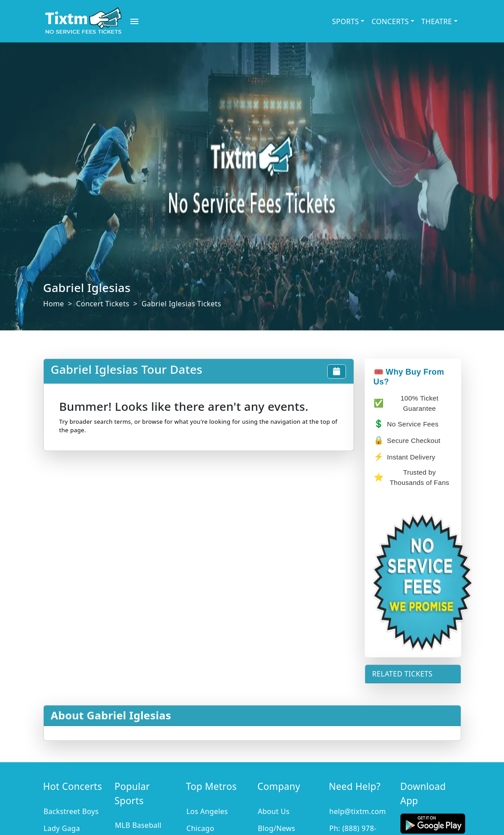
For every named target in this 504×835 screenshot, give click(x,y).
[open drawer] (134, 21)
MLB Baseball (138, 825)
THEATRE (437, 21)
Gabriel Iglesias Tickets (181, 304)
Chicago (200, 828)
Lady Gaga (62, 828)
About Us (273, 811)
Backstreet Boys (71, 811)
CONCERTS (390, 21)
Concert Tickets (103, 304)
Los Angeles (207, 811)
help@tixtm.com (357, 811)
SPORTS (346, 21)
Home (54, 304)
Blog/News (276, 828)
